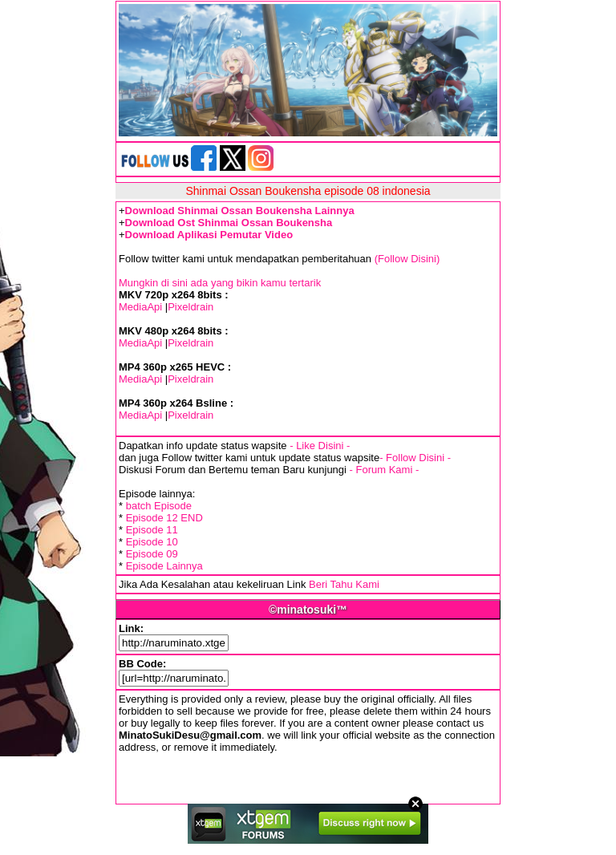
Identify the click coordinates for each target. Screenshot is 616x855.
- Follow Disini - (415, 458)
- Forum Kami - (385, 470)
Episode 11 (152, 530)
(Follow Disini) (407, 259)
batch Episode (159, 506)
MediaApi (140, 307)
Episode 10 (152, 542)
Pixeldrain (190, 307)
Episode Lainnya (164, 566)
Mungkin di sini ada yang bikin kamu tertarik (220, 283)
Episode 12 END (164, 518)
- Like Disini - (320, 446)
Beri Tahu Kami (344, 584)
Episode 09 (152, 554)
